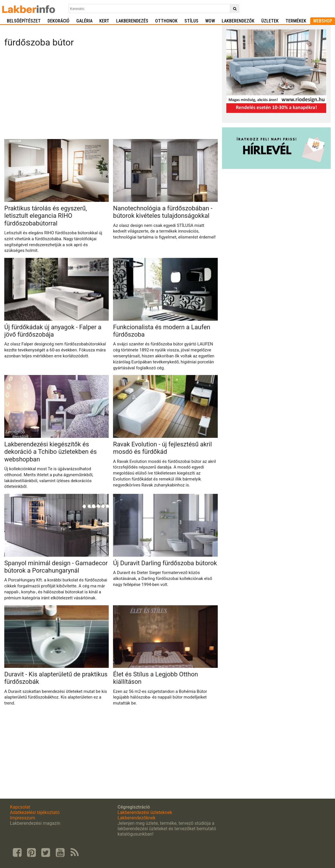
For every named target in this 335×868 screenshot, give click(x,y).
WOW (210, 21)
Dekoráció (58, 21)
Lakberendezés (132, 21)
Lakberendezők (238, 21)
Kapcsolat (20, 807)
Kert (104, 21)
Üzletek (270, 21)
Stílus (191, 21)
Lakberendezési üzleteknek (145, 812)
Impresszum (22, 818)
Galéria (84, 21)
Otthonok (166, 21)
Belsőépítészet (24, 21)
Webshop (323, 21)
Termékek (296, 21)
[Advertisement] (111, 95)
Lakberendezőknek (136, 818)
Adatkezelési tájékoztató (35, 812)
